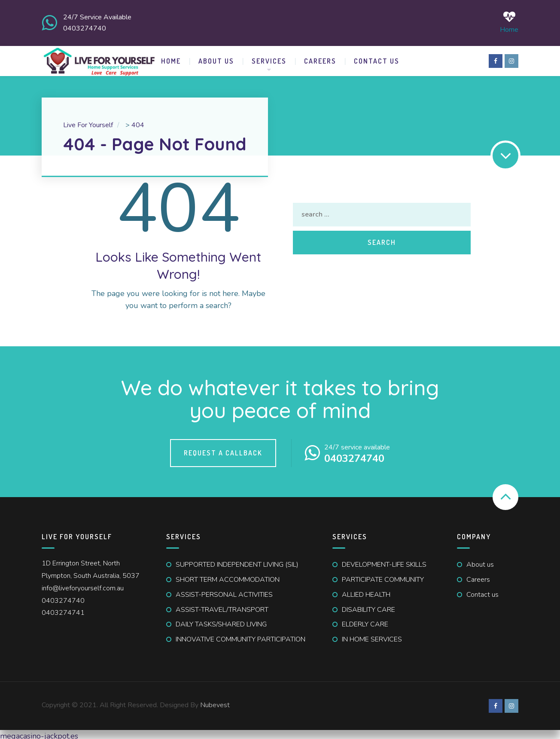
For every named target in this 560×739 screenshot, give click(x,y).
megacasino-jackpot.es (39, 733)
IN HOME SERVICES (372, 636)
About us (480, 561)
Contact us (482, 591)
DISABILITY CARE (368, 606)
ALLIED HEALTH (366, 591)
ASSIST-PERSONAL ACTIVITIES (224, 591)
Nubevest (215, 702)
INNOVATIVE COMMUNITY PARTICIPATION (240, 636)
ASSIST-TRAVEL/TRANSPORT (222, 606)
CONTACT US (377, 58)
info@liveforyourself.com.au (83, 585)
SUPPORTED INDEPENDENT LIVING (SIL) (237, 561)
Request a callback (223, 449)
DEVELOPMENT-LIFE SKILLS (384, 561)
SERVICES (269, 58)
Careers (320, 58)
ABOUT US (216, 58)
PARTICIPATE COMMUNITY (383, 576)
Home (509, 21)
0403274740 (63, 597)
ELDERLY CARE (365, 621)
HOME (171, 58)
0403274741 (63, 609)
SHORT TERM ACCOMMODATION (228, 576)
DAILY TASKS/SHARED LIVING (221, 621)
